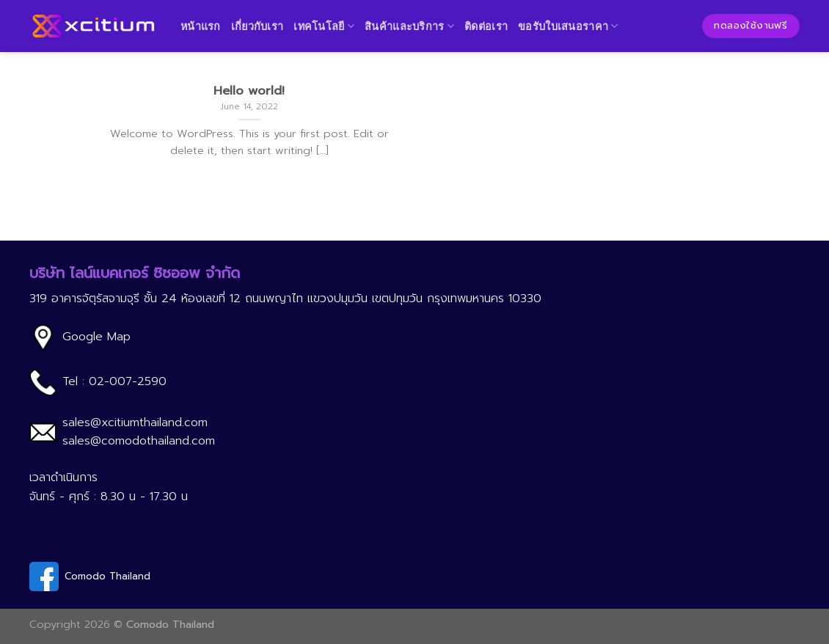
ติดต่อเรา (486, 26)
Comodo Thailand (107, 576)
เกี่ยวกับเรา (258, 26)
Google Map (96, 337)
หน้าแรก (201, 26)
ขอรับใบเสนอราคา (568, 26)
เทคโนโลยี (324, 26)
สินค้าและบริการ (409, 26)
